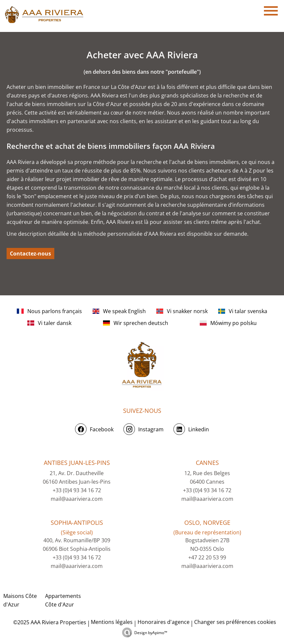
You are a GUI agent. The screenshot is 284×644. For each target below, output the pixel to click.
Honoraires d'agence (164, 622)
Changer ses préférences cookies (235, 622)
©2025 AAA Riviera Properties (49, 622)
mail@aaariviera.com (77, 499)
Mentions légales (112, 622)
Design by (151, 633)
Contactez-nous (30, 254)
